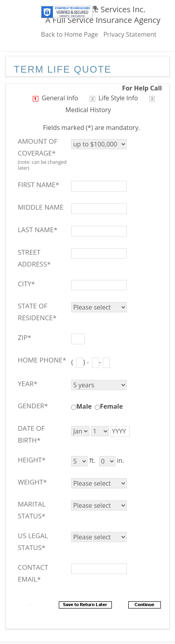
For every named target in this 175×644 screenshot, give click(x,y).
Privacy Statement (130, 34)
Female (111, 406)
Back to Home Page (70, 34)
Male (84, 406)
